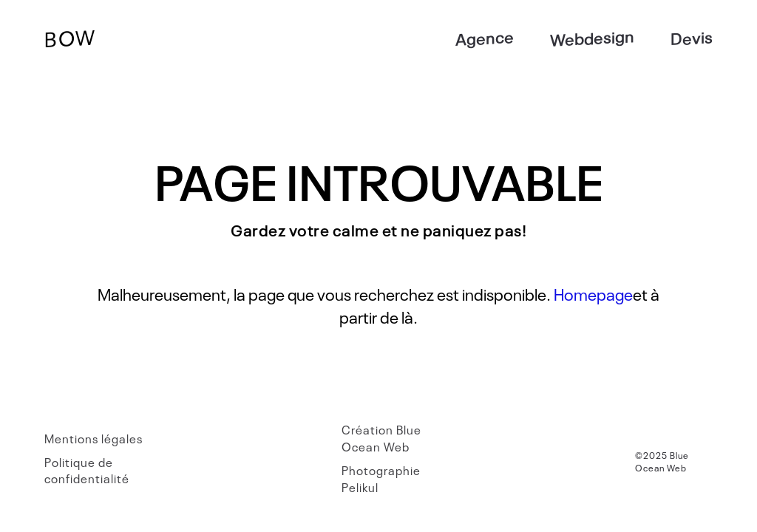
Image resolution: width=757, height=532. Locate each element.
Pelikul (360, 487)
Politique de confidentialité (87, 470)
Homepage (593, 293)
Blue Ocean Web (381, 437)
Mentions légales (94, 438)
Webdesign (592, 37)
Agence (485, 37)
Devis (692, 37)
